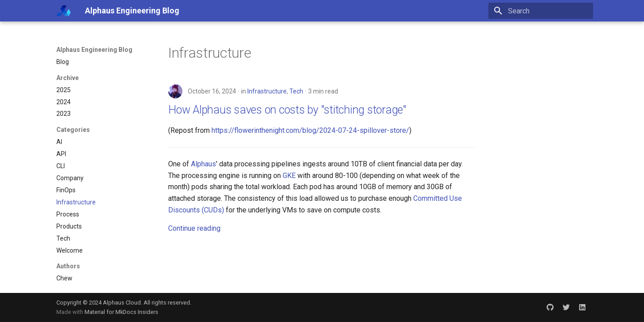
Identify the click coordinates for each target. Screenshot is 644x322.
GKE (289, 176)
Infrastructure (267, 91)
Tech (296, 91)
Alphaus (203, 164)
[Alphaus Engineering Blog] (64, 11)
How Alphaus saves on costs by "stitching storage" (287, 110)
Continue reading (194, 228)
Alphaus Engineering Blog (94, 50)
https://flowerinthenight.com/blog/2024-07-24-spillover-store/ (310, 130)
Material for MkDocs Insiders (121, 312)
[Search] (541, 11)
